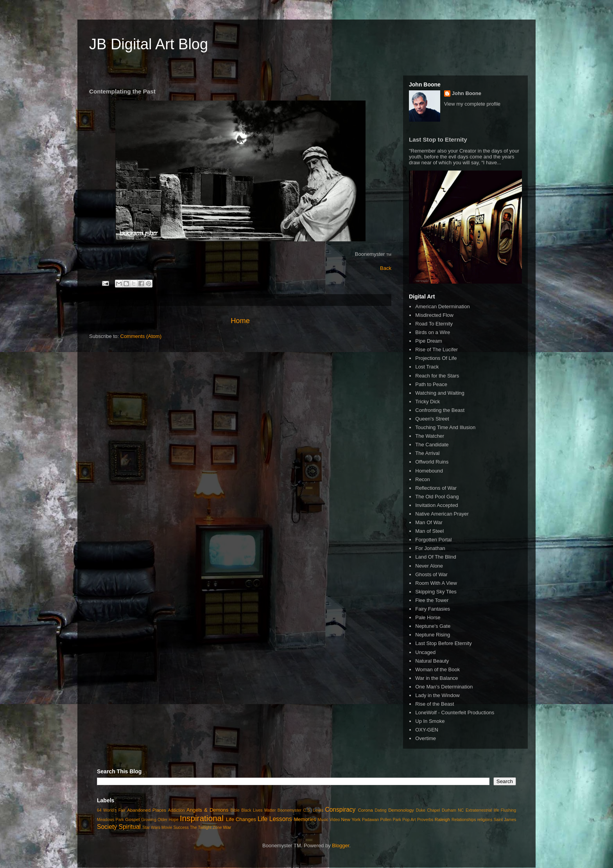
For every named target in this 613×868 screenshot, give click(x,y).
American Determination (442, 306)
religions (485, 820)
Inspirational (202, 818)
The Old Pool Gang (437, 497)
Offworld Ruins (432, 462)
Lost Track (427, 367)
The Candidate (432, 445)
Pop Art (409, 820)
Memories (305, 819)
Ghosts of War (431, 574)
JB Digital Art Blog (149, 44)
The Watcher (430, 436)
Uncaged (425, 652)
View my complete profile (472, 104)
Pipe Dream (429, 341)
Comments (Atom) (141, 336)
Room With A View (436, 583)
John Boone (467, 93)
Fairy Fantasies (433, 609)
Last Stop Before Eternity (444, 643)
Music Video (329, 820)
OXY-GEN (427, 730)
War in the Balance (436, 678)
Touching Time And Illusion (445, 427)
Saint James (505, 820)
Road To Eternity (434, 324)
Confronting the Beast (440, 410)
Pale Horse (428, 617)
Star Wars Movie (157, 828)
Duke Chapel (428, 810)
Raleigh (443, 819)
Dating (381, 810)
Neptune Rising (433, 635)
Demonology (401, 810)
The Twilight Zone (206, 828)
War (227, 827)
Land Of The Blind (436, 557)
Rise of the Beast (435, 704)
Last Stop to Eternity (438, 139)
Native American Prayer (442, 514)
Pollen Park (390, 820)
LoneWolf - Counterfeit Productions (455, 713)
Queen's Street (432, 419)
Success (181, 828)
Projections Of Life (436, 358)
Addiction (177, 810)
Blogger (341, 846)
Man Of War (429, 522)
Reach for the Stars (437, 376)
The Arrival (427, 453)
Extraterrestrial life (482, 810)
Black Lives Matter (258, 810)
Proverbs (425, 820)
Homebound (429, 471)
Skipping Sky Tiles (436, 592)
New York (351, 819)
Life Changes (241, 819)
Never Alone (429, 566)
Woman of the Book (437, 669)
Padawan (370, 820)
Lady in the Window (437, 695)
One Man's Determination (444, 687)
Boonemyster (289, 810)
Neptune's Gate (433, 626)
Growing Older (154, 820)
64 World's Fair (111, 810)
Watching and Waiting (440, 393)
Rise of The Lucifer (436, 350)
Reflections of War (436, 488)
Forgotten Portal (433, 540)
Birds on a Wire (433, 332)
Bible (235, 810)
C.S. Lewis (313, 810)
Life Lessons (275, 819)
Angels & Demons (207, 810)
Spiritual (129, 827)
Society (107, 827)
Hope (174, 820)
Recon (423, 479)
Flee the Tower (432, 600)
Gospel (132, 819)
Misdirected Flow (434, 315)
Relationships (464, 820)
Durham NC (453, 810)
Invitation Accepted (436, 505)
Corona (365, 810)
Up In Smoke (430, 721)
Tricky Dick (427, 402)
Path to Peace (431, 384)
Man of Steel (429, 531)
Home (240, 321)
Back (386, 268)
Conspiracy (340, 810)
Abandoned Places (147, 810)
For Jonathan (430, 548)
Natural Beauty (432, 661)
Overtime (426, 738)
